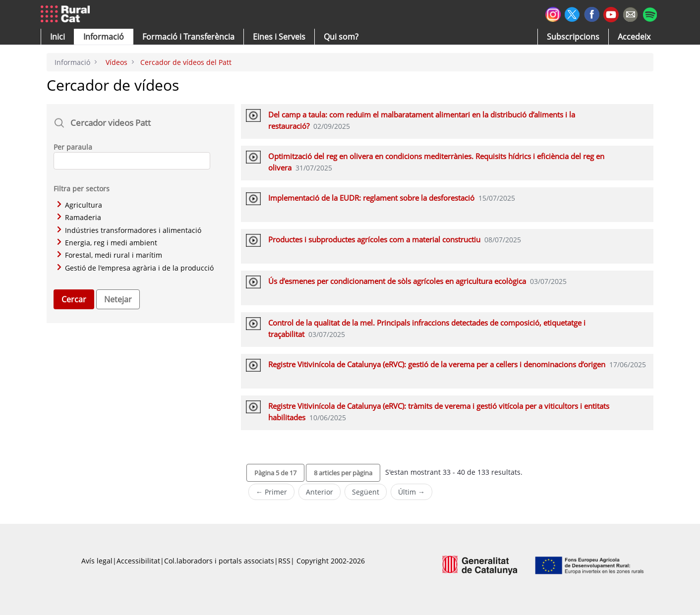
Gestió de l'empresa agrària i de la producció (135, 268)
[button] (58, 37)
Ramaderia (79, 217)
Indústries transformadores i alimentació (129, 230)
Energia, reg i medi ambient (107, 243)
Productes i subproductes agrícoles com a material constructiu (374, 239)
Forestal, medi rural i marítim (110, 255)
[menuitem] (188, 37)
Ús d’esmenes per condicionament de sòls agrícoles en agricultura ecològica (397, 281)
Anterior (320, 492)
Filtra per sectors (82, 189)
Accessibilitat (138, 561)
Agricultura (80, 205)
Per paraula (73, 147)
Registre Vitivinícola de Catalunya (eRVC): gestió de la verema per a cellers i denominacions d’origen (437, 364)
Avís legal (97, 561)
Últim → (411, 492)
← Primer (271, 492)
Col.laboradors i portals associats (219, 561)
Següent (366, 492)
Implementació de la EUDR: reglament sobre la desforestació (371, 198)
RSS (284, 561)
